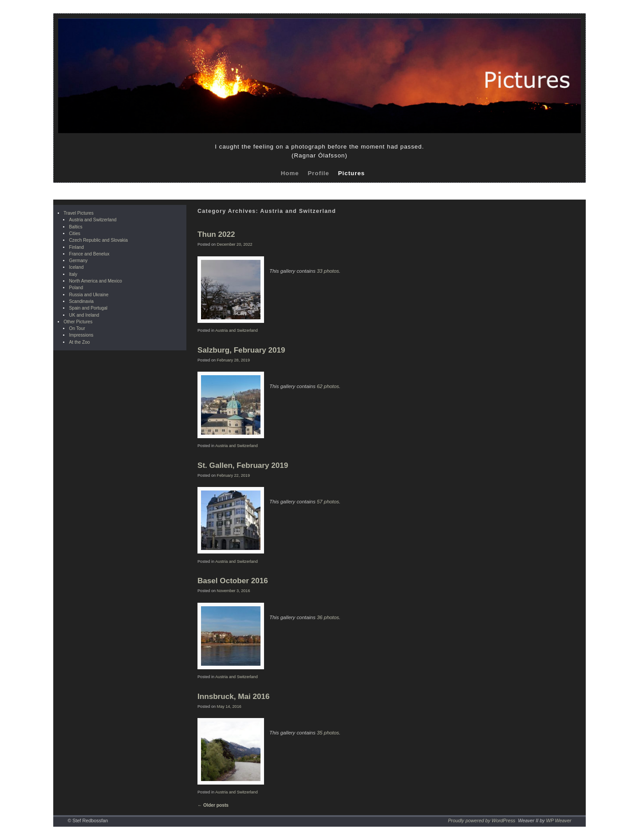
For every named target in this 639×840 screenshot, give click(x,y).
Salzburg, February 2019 (241, 350)
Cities (74, 234)
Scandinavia (81, 301)
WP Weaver (559, 820)
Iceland (76, 267)
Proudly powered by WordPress (481, 820)
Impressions (81, 335)
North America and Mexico (95, 281)
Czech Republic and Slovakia (98, 240)
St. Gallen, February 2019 (243, 465)
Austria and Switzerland (93, 220)
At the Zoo (79, 342)
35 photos (328, 733)
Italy (73, 274)
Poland (76, 288)
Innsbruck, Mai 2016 (233, 697)
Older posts (213, 805)
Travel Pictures (79, 213)
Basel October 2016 (233, 581)
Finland (76, 247)
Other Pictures (78, 322)
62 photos (328, 386)
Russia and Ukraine (89, 295)
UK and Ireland (84, 315)
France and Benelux (89, 254)
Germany (78, 261)
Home (290, 173)
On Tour (77, 328)
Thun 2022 (216, 234)
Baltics (75, 227)
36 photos (328, 617)
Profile (318, 173)
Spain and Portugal (88, 308)
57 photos (328, 502)
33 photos (328, 271)
